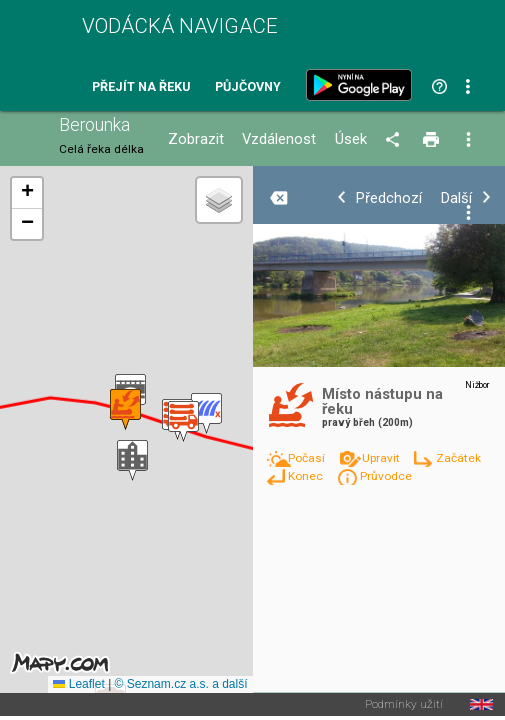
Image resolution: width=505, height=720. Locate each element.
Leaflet (78, 684)
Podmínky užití (404, 705)
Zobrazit (196, 139)
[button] (132, 460)
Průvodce (386, 476)
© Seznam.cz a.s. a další (181, 684)
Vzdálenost (279, 139)
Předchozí (389, 198)
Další (456, 198)
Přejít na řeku (141, 87)
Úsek (351, 139)
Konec (307, 476)
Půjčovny (248, 87)
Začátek (458, 458)
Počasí (308, 458)
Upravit (382, 458)
